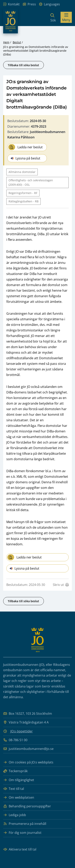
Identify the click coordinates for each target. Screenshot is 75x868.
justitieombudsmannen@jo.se (28, 749)
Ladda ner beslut (25, 147)
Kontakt (11, 4)
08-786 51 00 (15, 740)
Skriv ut (61, 585)
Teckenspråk (15, 771)
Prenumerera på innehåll (25, 824)
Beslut (17, 42)
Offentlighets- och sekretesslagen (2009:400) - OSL (31, 182)
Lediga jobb (15, 815)
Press (29, 4)
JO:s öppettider (22, 731)
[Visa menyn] (66, 17)
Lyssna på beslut (25, 158)
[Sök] (53, 17)
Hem (6, 42)
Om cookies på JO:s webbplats (28, 762)
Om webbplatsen (19, 798)
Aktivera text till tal (20, 849)
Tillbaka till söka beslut (23, 65)
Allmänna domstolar (22, 172)
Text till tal (14, 789)
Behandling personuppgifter (27, 806)
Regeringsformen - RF (23, 193)
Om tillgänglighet (19, 780)
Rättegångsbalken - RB (24, 201)
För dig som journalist (22, 833)
